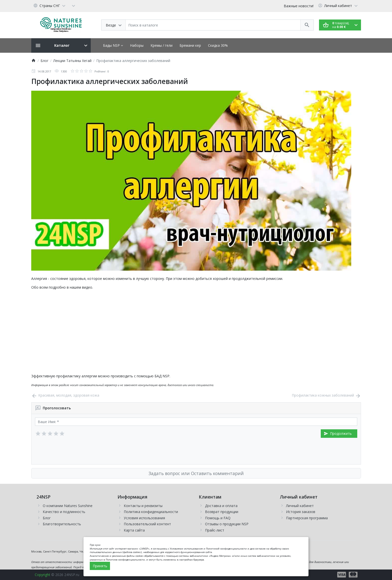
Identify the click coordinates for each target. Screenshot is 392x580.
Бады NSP (113, 45)
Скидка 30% (218, 45)
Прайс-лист (215, 530)
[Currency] (73, 5)
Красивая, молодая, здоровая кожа (65, 395)
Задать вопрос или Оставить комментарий (196, 473)
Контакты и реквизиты (143, 506)
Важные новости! (299, 6)
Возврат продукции (222, 512)
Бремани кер (190, 45)
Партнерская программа (307, 518)
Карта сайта (134, 530)
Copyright (42, 575)
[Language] (50, 5)
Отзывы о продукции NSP (227, 524)
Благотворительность (62, 524)
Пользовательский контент (147, 524)
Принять (100, 566)
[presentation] (73, 451)
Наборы (137, 45)
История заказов (301, 512)
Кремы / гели (161, 45)
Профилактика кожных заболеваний (326, 395)
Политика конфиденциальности (151, 512)
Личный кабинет (300, 506)
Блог (47, 518)
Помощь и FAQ (218, 518)
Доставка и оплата (221, 506)
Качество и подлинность (64, 512)
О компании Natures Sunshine (68, 506)
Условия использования (144, 518)
